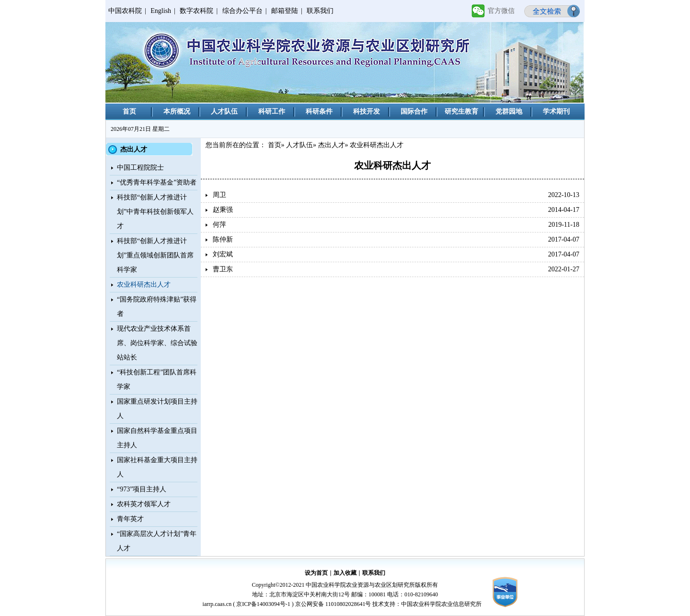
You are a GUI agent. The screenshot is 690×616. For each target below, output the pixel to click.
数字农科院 (196, 11)
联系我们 (320, 11)
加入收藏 (345, 573)
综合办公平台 (242, 11)
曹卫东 (223, 269)
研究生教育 (461, 111)
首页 (129, 111)
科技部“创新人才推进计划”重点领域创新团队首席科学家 (155, 255)
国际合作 (414, 111)
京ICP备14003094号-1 (263, 604)
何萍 (219, 225)
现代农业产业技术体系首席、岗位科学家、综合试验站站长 (157, 343)
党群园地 (509, 111)
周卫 (219, 195)
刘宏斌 (223, 254)
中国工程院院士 (140, 168)
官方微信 (501, 11)
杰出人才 (332, 145)
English (161, 11)
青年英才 (130, 519)
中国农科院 (125, 11)
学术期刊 (556, 111)
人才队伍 (224, 111)
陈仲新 (223, 239)
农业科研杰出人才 (144, 285)
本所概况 (177, 111)
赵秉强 (223, 210)
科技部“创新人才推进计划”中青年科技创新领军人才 (155, 212)
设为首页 (316, 573)
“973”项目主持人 (142, 489)
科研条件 (319, 111)
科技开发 (367, 111)
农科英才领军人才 (144, 504)
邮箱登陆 (285, 11)
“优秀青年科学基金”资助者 (157, 182)
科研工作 (272, 111)
